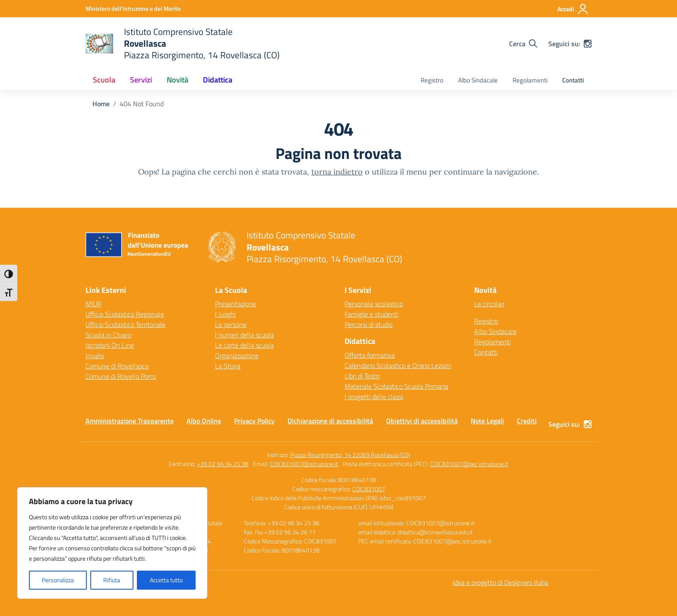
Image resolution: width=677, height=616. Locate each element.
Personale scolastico (374, 304)
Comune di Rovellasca (117, 366)
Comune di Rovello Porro (121, 376)
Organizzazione (237, 356)
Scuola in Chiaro (108, 335)
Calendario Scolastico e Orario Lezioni (398, 365)
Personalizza (58, 580)
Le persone (231, 324)
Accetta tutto (166, 580)
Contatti (573, 80)
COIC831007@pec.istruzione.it (469, 464)
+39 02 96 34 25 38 (223, 464)
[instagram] (588, 44)
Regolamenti (530, 80)
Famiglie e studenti (372, 314)
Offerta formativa (370, 355)
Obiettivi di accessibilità (422, 421)
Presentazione (236, 304)
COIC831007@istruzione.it (304, 464)
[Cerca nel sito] (523, 44)
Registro (432, 80)
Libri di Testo (362, 376)
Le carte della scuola (244, 345)
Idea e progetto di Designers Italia (500, 582)
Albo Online (204, 421)
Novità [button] (177, 80)
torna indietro (337, 172)
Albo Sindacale (478, 80)
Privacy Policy (254, 421)
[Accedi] (573, 9)
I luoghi (225, 314)
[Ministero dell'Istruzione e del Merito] (133, 8)
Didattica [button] (218, 80)
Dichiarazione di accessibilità (330, 421)
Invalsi (95, 356)
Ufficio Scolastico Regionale (125, 314)
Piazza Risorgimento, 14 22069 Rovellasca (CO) (350, 455)
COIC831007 (369, 489)
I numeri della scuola (244, 335)
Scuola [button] (104, 80)
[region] (112, 543)
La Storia (228, 366)
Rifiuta (112, 580)
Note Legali (487, 421)
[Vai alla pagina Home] (101, 104)
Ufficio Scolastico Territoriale (125, 324)
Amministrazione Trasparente (130, 421)
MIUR (93, 304)
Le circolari (489, 304)
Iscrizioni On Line (110, 345)
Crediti (527, 421)
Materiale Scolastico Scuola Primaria (396, 386)
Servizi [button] (141, 80)
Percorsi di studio (369, 324)
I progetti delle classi (374, 397)
